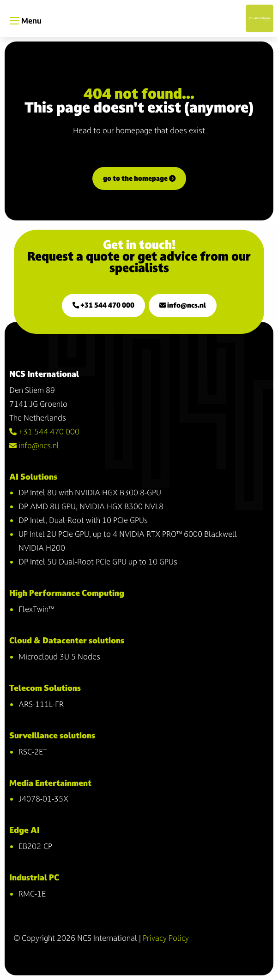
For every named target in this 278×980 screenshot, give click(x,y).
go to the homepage (139, 178)
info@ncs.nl (183, 305)
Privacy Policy (166, 938)
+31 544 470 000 (103, 305)
